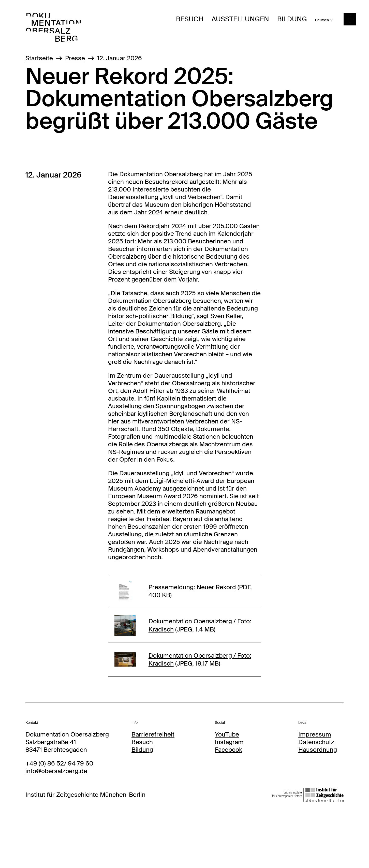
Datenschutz (316, 742)
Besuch (190, 19)
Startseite (39, 58)
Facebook (228, 750)
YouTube (227, 734)
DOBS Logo (42, 17)
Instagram (229, 742)
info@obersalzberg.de (56, 771)
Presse (75, 58)
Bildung (292, 19)
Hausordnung (318, 750)
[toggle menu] (350, 19)
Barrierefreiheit (153, 734)
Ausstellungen (240, 19)
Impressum (315, 734)
